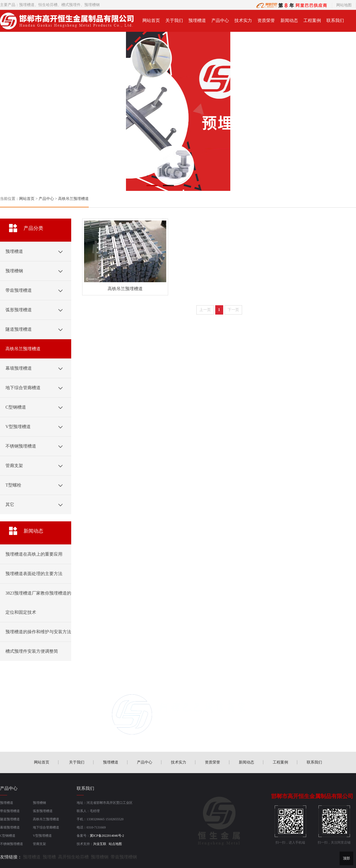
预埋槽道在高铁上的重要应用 (34, 554)
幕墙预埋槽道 (10, 827)
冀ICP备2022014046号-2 (107, 836)
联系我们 (335, 20)
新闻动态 (289, 20)
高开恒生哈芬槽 (73, 857)
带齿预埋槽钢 (124, 857)
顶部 (346, 858)
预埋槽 (49, 857)
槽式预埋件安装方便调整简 (32, 651)
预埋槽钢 (39, 803)
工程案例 (312, 20)
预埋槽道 (27, 5)
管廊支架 (39, 844)
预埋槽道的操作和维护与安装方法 (38, 632)
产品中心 (220, 20)
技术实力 (243, 20)
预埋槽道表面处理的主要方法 (34, 574)
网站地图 (344, 5)
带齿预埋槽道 (10, 811)
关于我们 (174, 20)
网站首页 (151, 20)
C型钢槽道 (8, 836)
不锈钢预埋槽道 (12, 844)
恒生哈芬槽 (48, 5)
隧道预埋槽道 (10, 819)
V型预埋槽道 (42, 836)
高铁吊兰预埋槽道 (73, 199)
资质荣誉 (266, 20)
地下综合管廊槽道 (46, 827)
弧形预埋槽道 (43, 811)
